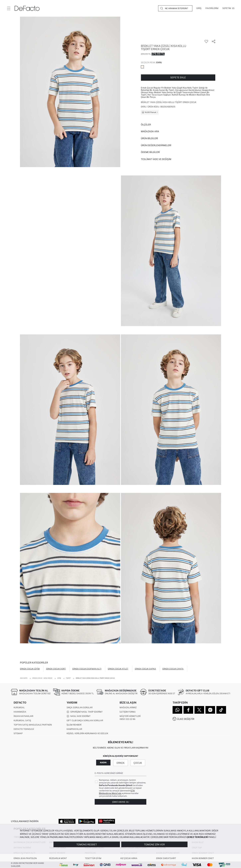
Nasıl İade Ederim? (78, 716)
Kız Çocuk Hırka (129, 858)
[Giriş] (199, 8)
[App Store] (67, 821)
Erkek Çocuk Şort (56, 669)
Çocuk (138, 763)
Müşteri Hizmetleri (130, 716)
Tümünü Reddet (87, 844)
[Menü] (9, 8)
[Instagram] (210, 710)
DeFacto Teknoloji (24, 729)
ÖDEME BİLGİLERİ (150, 152)
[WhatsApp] (177, 710)
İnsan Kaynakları (23, 716)
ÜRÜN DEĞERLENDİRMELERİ (156, 145)
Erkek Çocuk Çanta (173, 669)
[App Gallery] (107, 821)
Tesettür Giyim (93, 858)
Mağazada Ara (150, 131)
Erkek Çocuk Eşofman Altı (87, 669)
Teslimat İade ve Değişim (156, 159)
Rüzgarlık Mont (58, 858)
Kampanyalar (74, 729)
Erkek (121, 763)
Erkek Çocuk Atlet (118, 669)
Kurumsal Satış (22, 720)
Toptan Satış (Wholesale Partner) (33, 725)
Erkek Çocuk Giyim (30, 669)
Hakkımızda (20, 712)
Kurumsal (19, 707)
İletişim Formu (128, 712)
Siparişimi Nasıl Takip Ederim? (85, 712)
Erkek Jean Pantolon (25, 858)
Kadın (103, 762)
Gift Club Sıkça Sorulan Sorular (85, 720)
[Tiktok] (221, 710)
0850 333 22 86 (127, 719)
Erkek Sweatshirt (166, 858)
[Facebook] (188, 710)
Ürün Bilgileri (149, 138)
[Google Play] (87, 821)
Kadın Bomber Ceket (203, 858)
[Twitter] (199, 710)
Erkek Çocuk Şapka (145, 669)
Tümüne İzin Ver (154, 844)
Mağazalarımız (128, 707)
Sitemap (18, 733)
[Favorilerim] (212, 8)
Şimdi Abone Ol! (121, 802)
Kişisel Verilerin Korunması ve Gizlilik (87, 733)
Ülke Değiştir (186, 719)
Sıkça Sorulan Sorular (80, 707)
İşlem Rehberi (74, 725)
